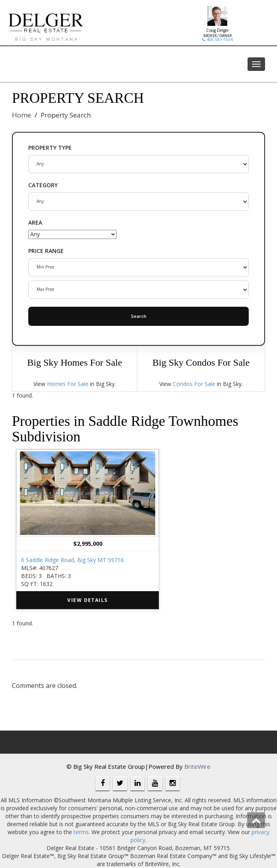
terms (81, 832)
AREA (35, 222)
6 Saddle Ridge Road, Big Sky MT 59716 (72, 560)
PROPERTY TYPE (50, 148)
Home (21, 115)
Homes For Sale (68, 384)
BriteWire (197, 766)
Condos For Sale (194, 384)
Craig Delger (218, 30)
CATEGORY (43, 185)
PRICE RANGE (46, 251)
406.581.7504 (218, 39)
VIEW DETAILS (87, 600)
